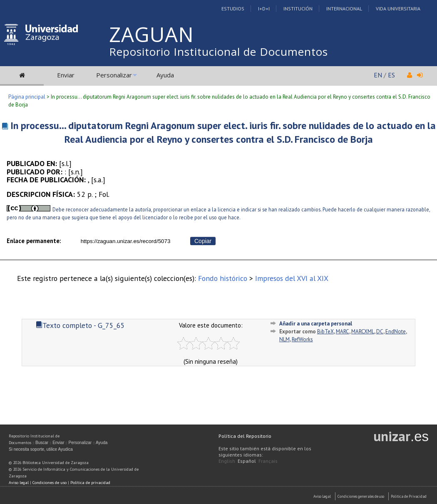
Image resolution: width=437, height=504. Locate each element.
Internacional (344, 9)
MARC (343, 331)
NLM (284, 339)
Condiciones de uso (50, 483)
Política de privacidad (90, 483)
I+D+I (264, 9)
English (227, 461)
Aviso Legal (322, 496)
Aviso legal (19, 483)
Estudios (233, 9)
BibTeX (325, 331)
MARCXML (363, 331)
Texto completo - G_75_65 (80, 325)
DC (380, 331)
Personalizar (114, 75)
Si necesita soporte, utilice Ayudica (41, 449)
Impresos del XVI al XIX (292, 278)
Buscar (42, 443)
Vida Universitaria (398, 9)
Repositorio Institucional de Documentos (218, 52)
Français (268, 461)
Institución (298, 9)
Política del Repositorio (245, 436)
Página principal (27, 97)
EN (378, 75)
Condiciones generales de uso (361, 496)
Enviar (66, 75)
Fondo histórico (223, 278)
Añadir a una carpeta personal (316, 324)
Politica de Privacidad (409, 496)
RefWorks (302, 339)
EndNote (396, 331)
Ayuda (165, 75)
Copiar (203, 241)
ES (391, 75)
